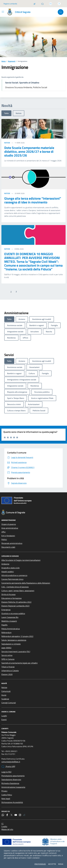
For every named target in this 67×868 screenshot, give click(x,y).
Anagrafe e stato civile (10, 568)
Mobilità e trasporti (9, 621)
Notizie (19, 113)
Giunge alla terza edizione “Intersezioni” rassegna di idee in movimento (33, 200)
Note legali (6, 799)
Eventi (4, 720)
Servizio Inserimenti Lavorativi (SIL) (16, 652)
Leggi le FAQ (6, 772)
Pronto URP (8, 767)
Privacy (4, 791)
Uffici (4, 532)
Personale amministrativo (12, 543)
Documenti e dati (8, 547)
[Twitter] (11, 815)
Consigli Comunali (9, 703)
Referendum (6, 632)
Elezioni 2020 (7, 674)
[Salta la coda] (35, 4)
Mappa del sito (7, 829)
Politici (4, 539)
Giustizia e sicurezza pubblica (13, 613)
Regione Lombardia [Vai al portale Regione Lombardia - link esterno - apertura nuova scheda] (10, 4)
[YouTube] (16, 815)
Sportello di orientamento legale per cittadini (20, 663)
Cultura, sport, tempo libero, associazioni (18, 591)
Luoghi (4, 716)
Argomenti (12, 61)
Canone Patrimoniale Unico (12, 579)
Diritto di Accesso (8, 594)
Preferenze (40, 864)
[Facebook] (7, 815)
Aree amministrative (10, 528)
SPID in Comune (8, 659)
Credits (4, 826)
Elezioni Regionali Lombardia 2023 (15, 606)
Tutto (6, 113)
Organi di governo (9, 524)
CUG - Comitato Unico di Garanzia (15, 587)
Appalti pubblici (8, 572)
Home (4, 61)
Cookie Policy (7, 795)
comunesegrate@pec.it (11, 762)
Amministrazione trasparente (13, 787)
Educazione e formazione (11, 598)
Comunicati (6, 691)
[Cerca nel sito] (61, 12)
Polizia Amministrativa (11, 629)
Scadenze (5, 699)
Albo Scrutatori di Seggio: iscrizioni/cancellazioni (21, 560)
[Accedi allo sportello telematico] (51, 4)
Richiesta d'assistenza (10, 783)
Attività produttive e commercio (14, 575)
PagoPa (4, 625)
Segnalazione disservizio (11, 779)
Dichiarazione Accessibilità (12, 802)
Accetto (52, 864)
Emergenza (6, 610)
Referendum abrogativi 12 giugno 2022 (17, 636)
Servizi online (7, 655)
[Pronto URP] (42, 4)
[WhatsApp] (3, 815)
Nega (61, 864)
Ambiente (5, 564)
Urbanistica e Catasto (10, 671)
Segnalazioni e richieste (11, 644)
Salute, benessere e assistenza (14, 640)
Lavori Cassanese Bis (10, 617)
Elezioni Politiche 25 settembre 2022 (16, 602)
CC (2, 824)
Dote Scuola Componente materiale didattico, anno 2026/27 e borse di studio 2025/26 (29, 152)
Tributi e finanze (8, 667)
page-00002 (6, 648)
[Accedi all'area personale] (59, 4)
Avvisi (4, 695)
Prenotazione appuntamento (13, 776)
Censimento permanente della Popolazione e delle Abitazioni (26, 583)
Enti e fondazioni (8, 536)
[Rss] (24, 815)
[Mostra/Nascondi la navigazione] (3, 12)
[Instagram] (20, 815)
